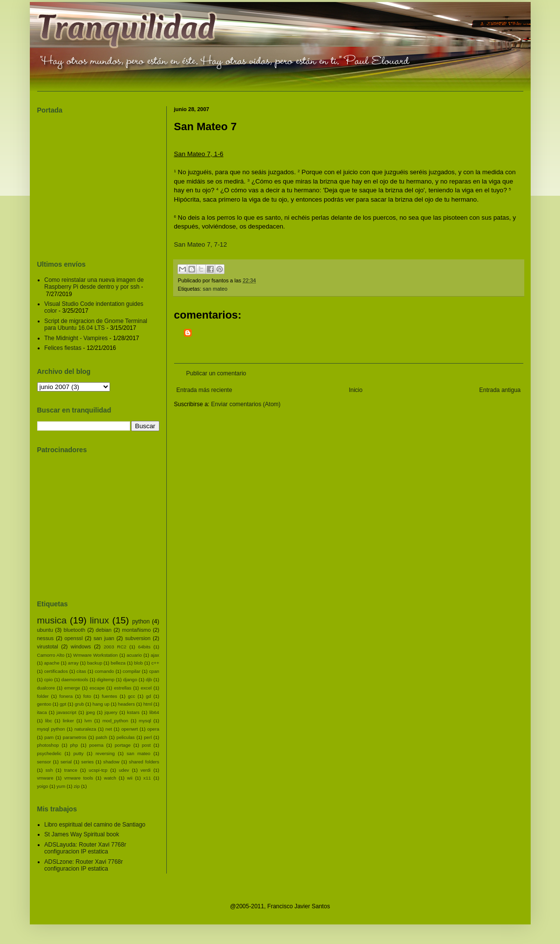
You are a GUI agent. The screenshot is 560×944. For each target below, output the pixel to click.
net (109, 729)
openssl (74, 638)
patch (101, 737)
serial (66, 762)
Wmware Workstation (96, 655)
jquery (111, 712)
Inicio (356, 390)
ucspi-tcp (98, 770)
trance (71, 770)
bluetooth (74, 630)
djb (149, 679)
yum (61, 786)
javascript (67, 712)
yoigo (43, 786)
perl (148, 737)
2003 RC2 (115, 647)
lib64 (154, 712)
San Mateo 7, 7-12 (201, 244)
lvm (88, 721)
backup (95, 663)
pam (49, 737)
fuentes (109, 696)
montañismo (136, 630)
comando (104, 671)
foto (87, 696)
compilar (132, 671)
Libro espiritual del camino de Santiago (95, 825)
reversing (105, 753)
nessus (45, 638)
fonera (66, 696)
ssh (49, 770)
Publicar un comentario (216, 373)
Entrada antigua (500, 390)
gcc (131, 696)
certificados (56, 671)
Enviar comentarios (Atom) (246, 404)
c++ (156, 663)
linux (100, 620)
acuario (134, 655)
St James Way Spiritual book (82, 834)
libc (48, 721)
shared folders (144, 762)
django (130, 679)
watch (110, 778)
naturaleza (85, 729)
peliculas (125, 737)
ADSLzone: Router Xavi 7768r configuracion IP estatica (84, 865)
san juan (104, 638)
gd (148, 696)
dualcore (46, 688)
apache (52, 663)
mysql (145, 721)
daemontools (75, 679)
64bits (144, 647)
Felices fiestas (63, 348)
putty (78, 753)
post (146, 745)
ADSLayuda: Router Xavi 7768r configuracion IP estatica (85, 848)
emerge (72, 688)
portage (123, 745)
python (141, 622)
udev (124, 770)
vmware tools (78, 778)
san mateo (215, 289)
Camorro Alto (51, 655)
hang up (101, 704)
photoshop (48, 745)
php (74, 745)
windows (81, 646)
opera (153, 729)
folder (43, 696)
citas (81, 671)
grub (79, 704)
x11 (147, 778)
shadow (111, 762)
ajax (155, 655)
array (73, 663)
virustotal (48, 646)
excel (146, 688)
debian (104, 630)
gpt (63, 704)
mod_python (115, 721)
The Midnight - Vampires (76, 338)
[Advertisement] (251, 341)
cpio (48, 679)
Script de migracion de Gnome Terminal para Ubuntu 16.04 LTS (96, 324)
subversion (138, 638)
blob (138, 663)
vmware (45, 778)
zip (77, 786)
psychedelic (49, 753)
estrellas (123, 688)
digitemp (106, 679)
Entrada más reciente (204, 390)
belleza (118, 663)
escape (97, 688)
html (148, 704)
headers (126, 704)
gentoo (44, 704)
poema (96, 745)
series (88, 762)
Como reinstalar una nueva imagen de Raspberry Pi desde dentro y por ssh (94, 283)
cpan (154, 671)
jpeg (90, 712)
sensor (44, 762)
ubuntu (45, 630)
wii (130, 778)
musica (52, 620)
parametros (75, 737)
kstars (134, 712)
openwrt (130, 729)
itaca (42, 712)
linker (68, 721)
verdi (146, 770)
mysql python (51, 729)
